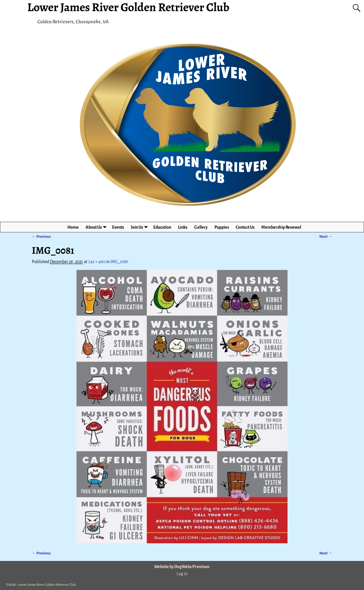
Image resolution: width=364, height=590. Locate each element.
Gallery (201, 227)
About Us (97, 227)
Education (162, 227)
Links (183, 227)
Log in (182, 574)
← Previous (41, 236)
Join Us (140, 227)
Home (73, 227)
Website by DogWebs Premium (182, 567)
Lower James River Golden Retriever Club (47, 585)
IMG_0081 (119, 262)
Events (118, 227)
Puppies (222, 227)
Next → (326, 236)
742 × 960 (97, 262)
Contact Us (245, 227)
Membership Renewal (281, 227)
